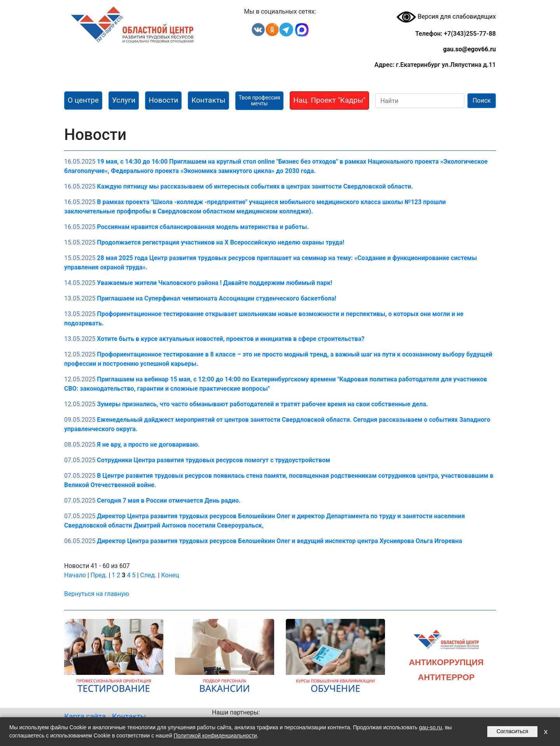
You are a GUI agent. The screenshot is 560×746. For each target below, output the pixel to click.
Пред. (99, 575)
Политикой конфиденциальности (215, 736)
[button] (83, 100)
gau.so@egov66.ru (469, 49)
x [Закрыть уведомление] (546, 731)
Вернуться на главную (97, 594)
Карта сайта (85, 716)
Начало (75, 575)
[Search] (420, 101)
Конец (170, 575)
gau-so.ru (430, 727)
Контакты (129, 716)
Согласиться (513, 731)
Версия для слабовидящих (446, 17)
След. (148, 575)
